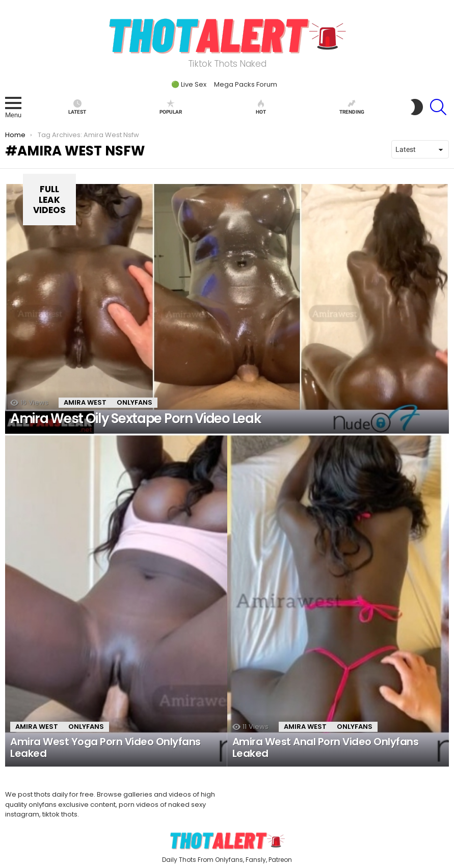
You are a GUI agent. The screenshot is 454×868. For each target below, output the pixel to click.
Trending (352, 107)
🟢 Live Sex (189, 84)
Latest (77, 107)
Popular (171, 107)
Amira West (85, 402)
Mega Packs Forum (246, 84)
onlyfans (135, 402)
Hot (261, 107)
